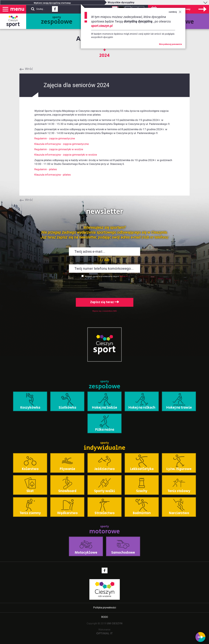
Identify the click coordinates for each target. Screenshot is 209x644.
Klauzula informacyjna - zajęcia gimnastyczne (62, 144)
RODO (105, 617)
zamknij (175, 12)
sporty (57, 21)
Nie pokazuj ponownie (170, 44)
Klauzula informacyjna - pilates (53, 175)
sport (13, 24)
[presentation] (104, 287)
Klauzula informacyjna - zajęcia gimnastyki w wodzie (66, 155)
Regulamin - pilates (46, 169)
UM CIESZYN (115, 623)
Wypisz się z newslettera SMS (105, 311)
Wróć (29, 69)
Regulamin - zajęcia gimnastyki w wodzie (59, 149)
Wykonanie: (105, 631)
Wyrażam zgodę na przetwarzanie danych (102, 276)
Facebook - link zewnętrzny (55, 10)
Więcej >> (124, 276)
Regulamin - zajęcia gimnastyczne (55, 138)
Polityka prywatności (105, 608)
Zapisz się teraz (105, 302)
